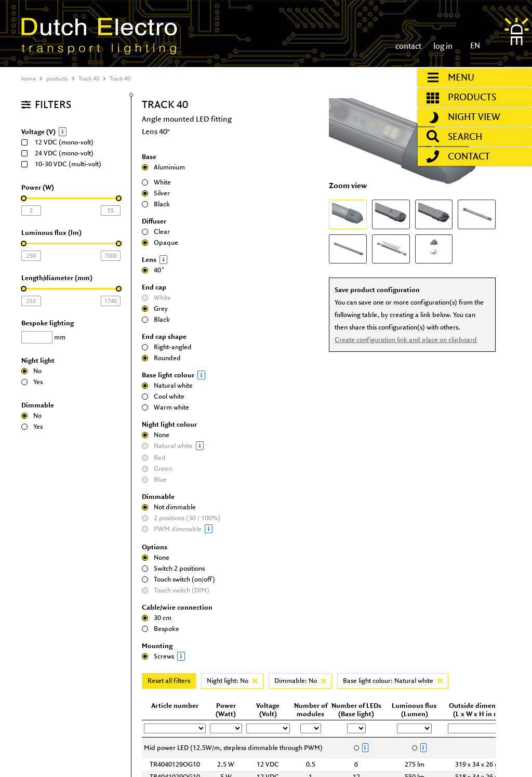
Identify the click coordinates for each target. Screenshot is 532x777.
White (156, 182)
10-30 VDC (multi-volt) (65, 164)
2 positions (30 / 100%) (181, 518)
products (57, 78)
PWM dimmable (183, 529)
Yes (32, 382)
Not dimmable (169, 507)
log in (442, 46)
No (31, 371)
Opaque (160, 242)
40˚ (153, 270)
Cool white (163, 396)
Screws (183, 656)
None (156, 435)
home (29, 78)
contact (408, 46)
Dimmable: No (300, 681)
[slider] (24, 198)
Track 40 (89, 78)
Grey (155, 308)
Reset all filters (169, 681)
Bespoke (161, 629)
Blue (154, 479)
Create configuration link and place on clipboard (406, 340)
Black (156, 204)
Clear (156, 232)
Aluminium (163, 167)
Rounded (161, 358)
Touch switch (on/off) (178, 579)
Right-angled (167, 347)
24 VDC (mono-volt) (61, 153)
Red (154, 458)
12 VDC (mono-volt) (61, 142)
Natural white (167, 385)
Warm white (165, 407)
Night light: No (232, 681)
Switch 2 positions (173, 568)
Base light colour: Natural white (393, 681)
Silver (156, 193)
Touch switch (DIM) (176, 590)
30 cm (157, 618)
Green (157, 469)
